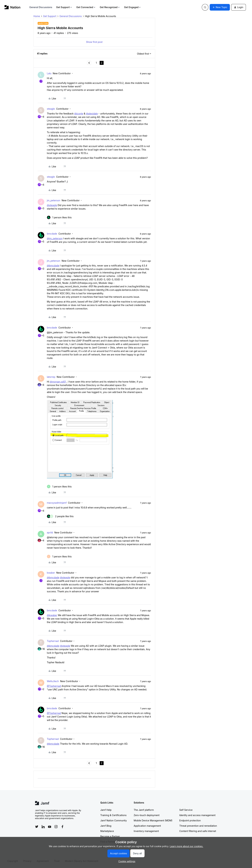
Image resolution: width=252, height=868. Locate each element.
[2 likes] (60, 516)
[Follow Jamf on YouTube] (50, 827)
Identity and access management (197, 815)
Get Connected (86, 7)
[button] (220, 7)
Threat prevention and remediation (198, 826)
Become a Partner (110, 836)
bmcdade (52, 234)
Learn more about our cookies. (186, 846)
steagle (51, 109)
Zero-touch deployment (147, 815)
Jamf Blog (106, 826)
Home (37, 16)
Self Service (186, 810)
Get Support (64, 7)
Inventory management (146, 831)
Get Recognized (110, 7)
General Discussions (41, 7)
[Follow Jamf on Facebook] (62, 827)
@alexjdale (92, 114)
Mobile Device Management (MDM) (153, 820)
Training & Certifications (113, 815)
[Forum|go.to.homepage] (12, 7)
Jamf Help (106, 810)
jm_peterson (54, 200)
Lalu (49, 73)
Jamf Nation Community (114, 820)
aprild (50, 532)
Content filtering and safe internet (198, 831)
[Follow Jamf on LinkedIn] (43, 827)
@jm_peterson (55, 238)
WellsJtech (53, 681)
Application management (147, 826)
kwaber (51, 573)
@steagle (52, 205)
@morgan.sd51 (58, 382)
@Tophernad (54, 686)
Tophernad (53, 641)
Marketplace (107, 831)
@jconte (79, 114)
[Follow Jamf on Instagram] (56, 827)
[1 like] (59, 217)
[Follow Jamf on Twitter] (37, 827)
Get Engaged (133, 7)
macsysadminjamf (57, 503)
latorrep (51, 377)
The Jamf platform (144, 810)
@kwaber (52, 615)
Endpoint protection (190, 820)
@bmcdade (53, 266)
